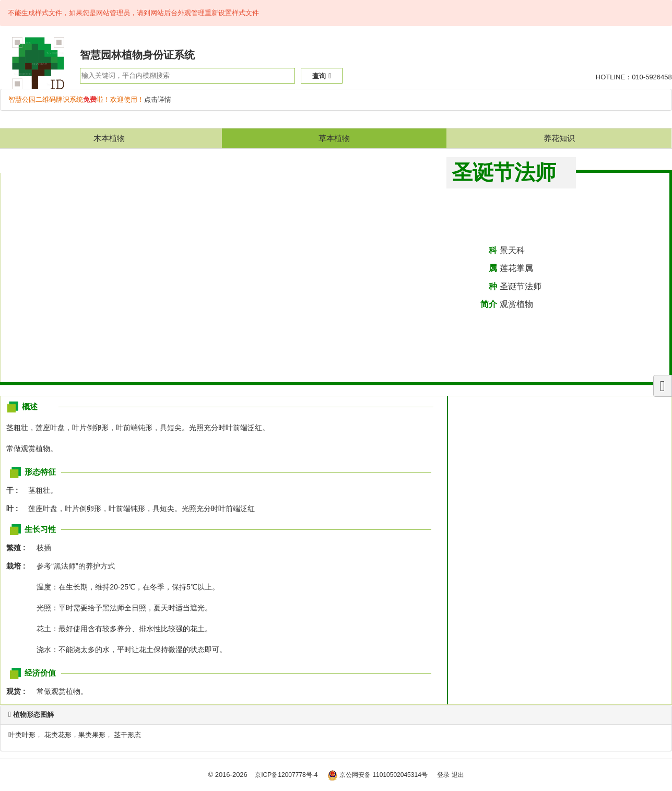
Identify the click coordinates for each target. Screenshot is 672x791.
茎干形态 (127, 735)
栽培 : (19, 566)
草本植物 (334, 138)
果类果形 (92, 735)
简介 (489, 304)
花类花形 (58, 735)
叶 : (15, 509)
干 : (15, 490)
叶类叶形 (22, 735)
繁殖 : (19, 548)
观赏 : (19, 691)
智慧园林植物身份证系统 (137, 55)
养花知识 (559, 138)
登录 (443, 775)
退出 (458, 775)
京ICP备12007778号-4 (286, 775)
